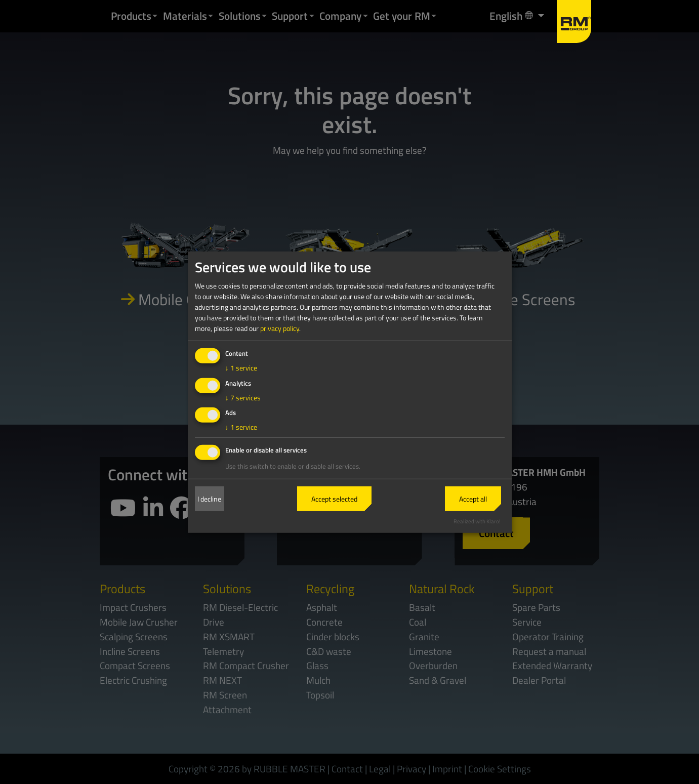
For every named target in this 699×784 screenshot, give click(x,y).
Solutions (240, 16)
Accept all (473, 499)
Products (131, 16)
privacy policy (280, 328)
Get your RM (402, 16)
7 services (243, 397)
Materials (185, 16)
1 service (241, 368)
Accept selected (334, 499)
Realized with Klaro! (477, 521)
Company (340, 16)
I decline (209, 499)
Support (290, 16)
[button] (155, 16)
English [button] (512, 15)
